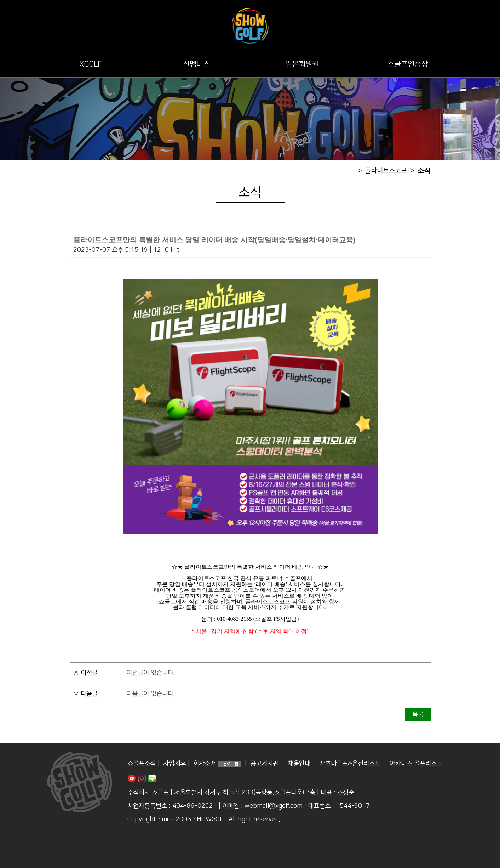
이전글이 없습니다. (150, 673)
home (350, 171)
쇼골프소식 (142, 764)
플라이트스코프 (386, 171)
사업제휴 (174, 764)
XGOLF (91, 64)
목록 (418, 715)
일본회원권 (302, 64)
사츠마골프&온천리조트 (350, 764)
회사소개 (205, 764)
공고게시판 (264, 764)
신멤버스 (196, 64)
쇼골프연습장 (408, 64)
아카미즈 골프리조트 (416, 764)
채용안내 (299, 764)
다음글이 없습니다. (150, 694)
